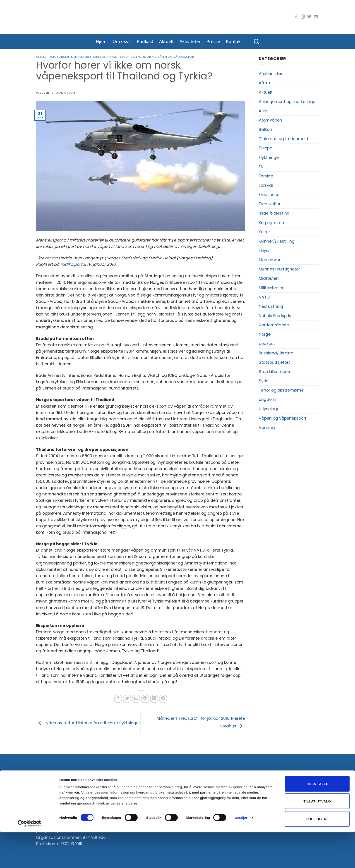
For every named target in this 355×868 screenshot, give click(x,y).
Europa (266, 148)
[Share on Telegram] (163, 699)
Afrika (264, 83)
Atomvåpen (270, 120)
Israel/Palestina (274, 213)
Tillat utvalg (317, 837)
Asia (53, 57)
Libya (264, 251)
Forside (63, 57)
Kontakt (234, 41)
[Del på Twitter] (127, 699)
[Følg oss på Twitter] (309, 17)
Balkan (265, 129)
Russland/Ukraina (276, 353)
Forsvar (266, 185)
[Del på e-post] (136, 699)
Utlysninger (270, 409)
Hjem (101, 41)
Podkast (145, 41)
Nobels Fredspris (275, 316)
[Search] (256, 41)
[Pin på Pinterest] (145, 699)
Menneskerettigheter (88, 57)
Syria (264, 381)
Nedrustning (271, 306)
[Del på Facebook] (118, 699)
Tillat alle (317, 819)
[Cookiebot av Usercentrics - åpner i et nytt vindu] (29, 859)
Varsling (267, 428)
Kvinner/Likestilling (277, 241)
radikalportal (73, 264)
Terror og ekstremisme (137, 57)
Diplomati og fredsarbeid (283, 139)
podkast (267, 344)
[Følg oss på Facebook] (296, 17)
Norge (112, 57)
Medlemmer (271, 260)
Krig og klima (271, 223)
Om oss (122, 41)
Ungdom (267, 399)
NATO (264, 297)
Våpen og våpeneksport (177, 57)
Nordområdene (274, 325)
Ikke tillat (317, 855)
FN (261, 167)
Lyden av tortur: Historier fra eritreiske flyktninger (88, 723)
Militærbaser (271, 288)
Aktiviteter (190, 41)
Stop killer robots (275, 372)
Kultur (264, 232)
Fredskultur (270, 204)
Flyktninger (269, 158)
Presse (213, 41)
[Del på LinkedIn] (154, 699)
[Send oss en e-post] (316, 17)
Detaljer (241, 854)
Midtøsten (269, 278)
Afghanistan (271, 74)
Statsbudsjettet (274, 362)
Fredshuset (270, 195)
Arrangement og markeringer (288, 102)
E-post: (142, 799)
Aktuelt (166, 41)
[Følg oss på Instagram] (303, 17)
